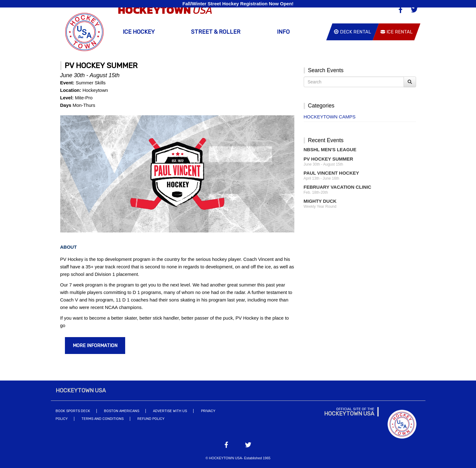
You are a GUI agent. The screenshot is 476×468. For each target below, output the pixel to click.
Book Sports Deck (73, 411)
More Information (95, 346)
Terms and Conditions (103, 419)
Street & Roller (216, 32)
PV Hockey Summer (329, 159)
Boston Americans (122, 411)
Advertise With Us (170, 411)
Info (283, 32)
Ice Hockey (139, 32)
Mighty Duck (320, 201)
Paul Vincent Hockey (331, 173)
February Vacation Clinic (338, 187)
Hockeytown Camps (330, 117)
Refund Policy (151, 419)
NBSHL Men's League (330, 149)
